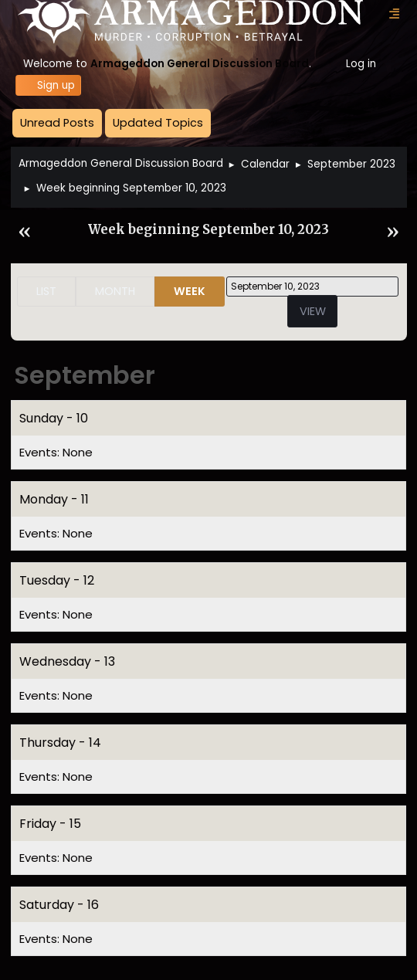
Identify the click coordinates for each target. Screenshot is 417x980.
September (85, 375)
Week (190, 291)
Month (115, 291)
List (46, 291)
